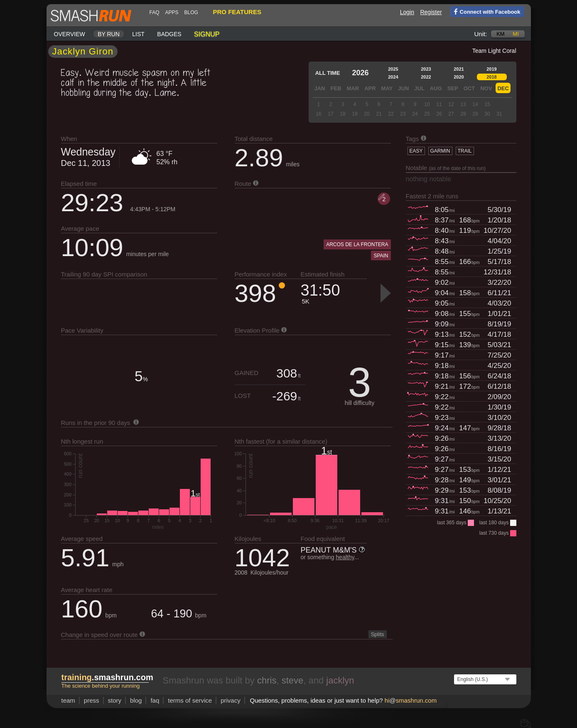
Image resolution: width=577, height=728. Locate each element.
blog (191, 12)
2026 (360, 73)
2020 (459, 77)
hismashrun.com (411, 700)
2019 (491, 69)
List (138, 34)
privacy (231, 700)
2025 (393, 69)
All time (328, 73)
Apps (172, 12)
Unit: (481, 34)
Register (431, 12)
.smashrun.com (107, 677)
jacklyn (340, 680)
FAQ (155, 12)
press (92, 700)
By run (109, 34)
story (115, 700)
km (501, 34)
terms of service (190, 700)
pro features (237, 12)
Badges (169, 34)
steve (293, 680)
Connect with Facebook (485, 11)
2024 (393, 77)
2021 (459, 69)
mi (516, 34)
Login (407, 12)
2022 (426, 77)
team (68, 700)
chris (267, 680)
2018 (491, 77)
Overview (70, 34)
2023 (426, 69)
